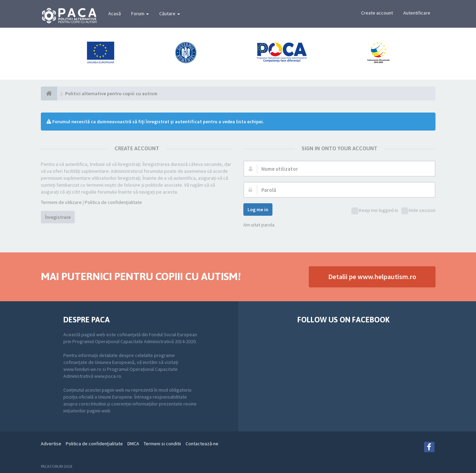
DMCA (133, 444)
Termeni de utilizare (61, 202)
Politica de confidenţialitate (113, 202)
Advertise (51, 444)
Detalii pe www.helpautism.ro (372, 276)
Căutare (170, 14)
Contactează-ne (202, 444)
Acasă (115, 14)
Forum (140, 14)
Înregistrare (58, 217)
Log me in (258, 209)
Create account (377, 13)
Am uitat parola (259, 225)
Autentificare (417, 13)
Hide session (418, 211)
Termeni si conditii (162, 444)
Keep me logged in (375, 211)
